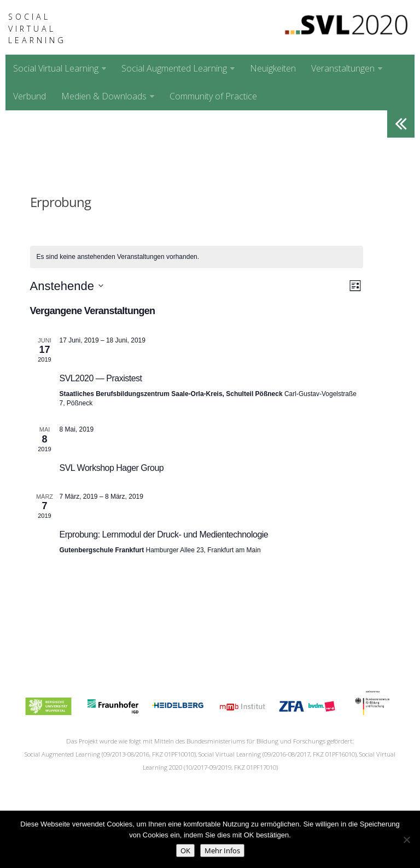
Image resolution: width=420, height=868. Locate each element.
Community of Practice (213, 96)
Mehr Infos (222, 851)
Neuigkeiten (273, 68)
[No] (406, 840)
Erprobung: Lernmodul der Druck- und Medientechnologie (164, 535)
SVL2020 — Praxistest (101, 378)
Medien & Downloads (104, 96)
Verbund (30, 96)
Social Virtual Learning (37, 28)
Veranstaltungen (343, 68)
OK (185, 851)
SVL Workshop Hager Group (112, 468)
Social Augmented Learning (174, 68)
